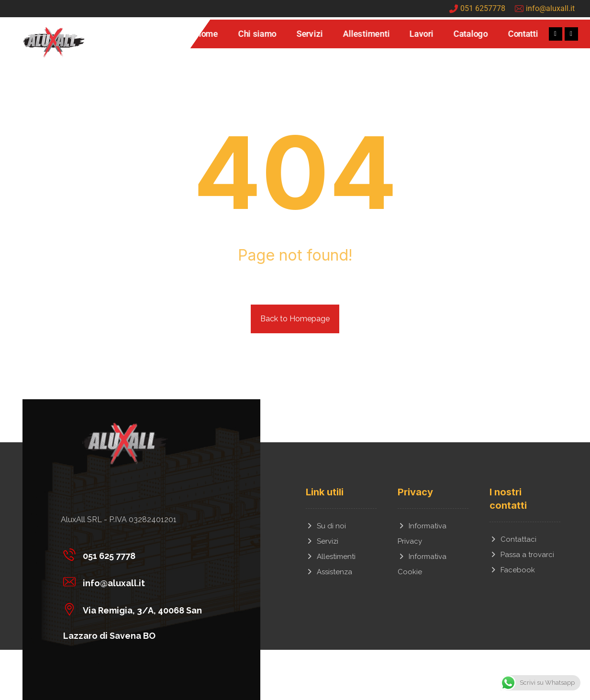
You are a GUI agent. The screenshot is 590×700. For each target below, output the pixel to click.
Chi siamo (257, 34)
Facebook (512, 570)
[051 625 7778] (138, 554)
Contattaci (513, 539)
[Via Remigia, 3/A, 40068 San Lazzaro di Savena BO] (138, 609)
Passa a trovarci (522, 555)
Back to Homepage (295, 319)
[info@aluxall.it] (138, 581)
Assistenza (329, 572)
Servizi (309, 34)
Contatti (523, 34)
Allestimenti (366, 34)
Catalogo (470, 34)
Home (206, 34)
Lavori (421, 34)
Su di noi (326, 526)
